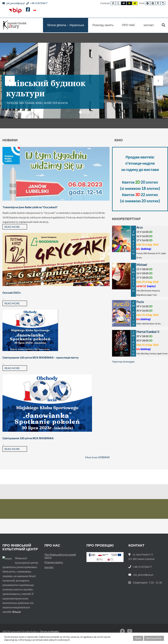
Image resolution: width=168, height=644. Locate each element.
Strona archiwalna (50, 632)
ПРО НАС (129, 25)
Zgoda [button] (138, 638)
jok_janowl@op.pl (14, 3)
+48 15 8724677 (142, 567)
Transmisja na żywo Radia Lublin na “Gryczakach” (30, 207)
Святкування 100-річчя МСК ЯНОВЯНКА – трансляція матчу (41, 357)
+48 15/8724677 (37, 3)
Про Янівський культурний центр (60, 556)
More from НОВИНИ (97, 457)
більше (17, 612)
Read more (12, 227)
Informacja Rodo (154, 638)
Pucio (140, 302)
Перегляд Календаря (123, 362)
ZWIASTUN (133, 243)
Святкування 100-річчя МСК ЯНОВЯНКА (28, 438)
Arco (139, 227)
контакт (149, 25)
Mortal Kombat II (148, 332)
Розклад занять (103, 25)
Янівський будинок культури (46, 88)
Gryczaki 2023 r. (12, 293)
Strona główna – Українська (66, 25)
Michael (142, 265)
